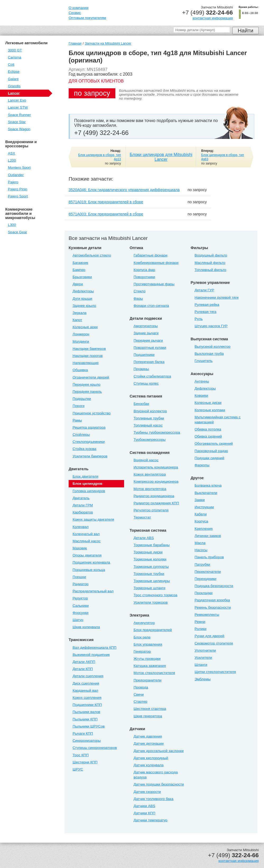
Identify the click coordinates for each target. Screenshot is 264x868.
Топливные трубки (149, 418)
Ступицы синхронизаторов (95, 748)
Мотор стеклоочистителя (154, 673)
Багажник (80, 263)
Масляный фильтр (210, 263)
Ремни (200, 622)
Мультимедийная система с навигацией (218, 420)
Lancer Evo (17, 100)
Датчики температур (150, 820)
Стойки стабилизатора (152, 376)
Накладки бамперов (89, 349)
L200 (12, 160)
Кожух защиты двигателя (93, 519)
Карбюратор (83, 512)
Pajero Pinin (18, 189)
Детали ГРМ (83, 505)
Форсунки (81, 613)
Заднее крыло (84, 306)
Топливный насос (148, 425)
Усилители (203, 658)
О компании (79, 8)
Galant (13, 79)
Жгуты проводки (147, 659)
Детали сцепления (88, 676)
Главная (75, 43)
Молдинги (81, 341)
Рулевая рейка (207, 305)
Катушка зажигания (150, 666)
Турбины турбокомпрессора (157, 432)
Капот (77, 320)
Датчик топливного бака (154, 799)
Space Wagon (19, 129)
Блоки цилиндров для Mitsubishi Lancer (161, 157)
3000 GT (15, 50)
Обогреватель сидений (214, 443)
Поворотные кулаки (150, 348)
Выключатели (206, 493)
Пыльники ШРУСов (89, 726)
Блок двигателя (85, 476)
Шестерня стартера (150, 709)
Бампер (79, 270)
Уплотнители (205, 650)
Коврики (201, 396)
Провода (141, 687)
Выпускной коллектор (213, 346)
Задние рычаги (146, 333)
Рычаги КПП (83, 733)
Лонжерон (81, 334)
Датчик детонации (149, 743)
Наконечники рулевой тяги (217, 297)
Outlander (16, 175)
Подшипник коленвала (91, 562)
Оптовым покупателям (87, 18)
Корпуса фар (144, 270)
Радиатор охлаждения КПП (156, 503)
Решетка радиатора (89, 427)
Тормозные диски (148, 552)
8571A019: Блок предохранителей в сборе (106, 202)
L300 (12, 225)
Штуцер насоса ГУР (211, 326)
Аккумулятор (144, 623)
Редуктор (80, 598)
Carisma (15, 57)
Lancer (14, 93)
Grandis (14, 86)
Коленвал (81, 527)
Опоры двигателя (87, 555)
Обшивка (80, 370)
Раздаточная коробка (212, 600)
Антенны (202, 381)
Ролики (201, 629)
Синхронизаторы (87, 741)
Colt (11, 64)
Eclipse (14, 72)
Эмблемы (203, 679)
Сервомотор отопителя (214, 643)
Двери (78, 284)
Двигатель (81, 498)
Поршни (79, 577)
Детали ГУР (204, 290)
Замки (200, 500)
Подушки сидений (209, 458)
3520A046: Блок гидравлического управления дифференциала (124, 190)
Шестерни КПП (85, 762)
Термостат (142, 517)
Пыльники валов (86, 712)
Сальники (81, 606)
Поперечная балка (149, 362)
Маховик (80, 548)
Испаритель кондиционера (156, 467)
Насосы (201, 550)
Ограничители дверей (91, 377)
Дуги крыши (82, 299)
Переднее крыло (86, 384)
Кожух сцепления (87, 698)
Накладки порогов (88, 356)
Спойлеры (81, 435)
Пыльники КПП (85, 719)
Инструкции (204, 507)
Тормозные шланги (149, 588)
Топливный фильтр (210, 270)
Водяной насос (146, 460)
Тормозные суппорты (151, 567)
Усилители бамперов (90, 456)
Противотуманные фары (154, 284)
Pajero (13, 182)
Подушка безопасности (214, 586)
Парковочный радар (211, 451)
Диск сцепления (86, 683)
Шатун (78, 620)
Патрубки (202, 564)
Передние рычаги (148, 340)
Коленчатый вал (86, 534)
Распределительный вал (93, 591)
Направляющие (86, 363)
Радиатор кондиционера (154, 496)
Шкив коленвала (86, 627)
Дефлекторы (83, 291)
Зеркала (80, 313)
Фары (138, 299)
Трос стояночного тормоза (155, 595)
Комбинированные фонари (156, 263)
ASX (11, 153)
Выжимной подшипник (91, 655)
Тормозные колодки (150, 559)
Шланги (201, 665)
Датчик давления (148, 736)
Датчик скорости (147, 792)
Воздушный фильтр (211, 255)
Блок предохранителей (153, 630)
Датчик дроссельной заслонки (159, 751)
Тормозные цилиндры (152, 581)
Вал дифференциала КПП (95, 648)
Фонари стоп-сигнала (151, 306)
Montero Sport (19, 168)
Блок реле (142, 637)
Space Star (17, 122)
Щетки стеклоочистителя (215, 672)
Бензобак (141, 404)
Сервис (75, 13)
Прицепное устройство (92, 413)
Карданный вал (85, 690)
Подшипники (144, 355)
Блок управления (148, 644)
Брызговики (82, 277)
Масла (200, 543)
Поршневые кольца (89, 570)
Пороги (79, 406)
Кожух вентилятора (150, 474)
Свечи (139, 694)
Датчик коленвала (149, 765)
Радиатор (81, 584)
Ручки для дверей (209, 636)
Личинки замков (208, 536)
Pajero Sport (18, 196)
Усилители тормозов (151, 602)
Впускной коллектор (150, 411)
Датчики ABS (144, 806)
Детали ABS (144, 538)
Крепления (204, 529)
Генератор (142, 651)
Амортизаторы (146, 326)
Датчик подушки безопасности (159, 784)
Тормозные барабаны (152, 545)
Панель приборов (209, 557)
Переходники (206, 579)
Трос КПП (81, 755)
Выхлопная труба (209, 354)
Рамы (77, 420)
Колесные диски (208, 403)
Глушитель (204, 361)
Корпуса (201, 521)
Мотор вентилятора (150, 489)
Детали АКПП (84, 662)
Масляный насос (87, 541)
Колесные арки (85, 327)
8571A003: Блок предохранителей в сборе (106, 214)
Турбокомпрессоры (150, 440)
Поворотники (144, 277)
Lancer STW (18, 107)
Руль (199, 319)
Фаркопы (202, 465)
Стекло (140, 291)
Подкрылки (82, 399)
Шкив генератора (148, 716)
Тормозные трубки (149, 574)
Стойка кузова (84, 449)
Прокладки (204, 593)
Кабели (201, 514)
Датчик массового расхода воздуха (156, 775)
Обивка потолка (208, 429)
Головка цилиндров (89, 491)
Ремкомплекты (207, 615)
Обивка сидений (208, 436)
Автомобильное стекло (92, 255)
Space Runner (19, 115)
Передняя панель (87, 392)
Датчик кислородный (151, 758)
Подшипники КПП (87, 705)
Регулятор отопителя (151, 510)
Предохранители (148, 680)
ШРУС (78, 769)
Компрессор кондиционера (156, 481)
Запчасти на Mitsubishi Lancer (108, 43)
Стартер (140, 702)
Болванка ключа (208, 485)
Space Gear (18, 232)
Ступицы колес (146, 383)
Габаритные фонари (150, 255)
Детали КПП (83, 669)
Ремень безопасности (213, 607)
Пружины (141, 369)
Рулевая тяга (206, 312)
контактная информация (213, 18)
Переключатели (208, 572)
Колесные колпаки (210, 410)
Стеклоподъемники (89, 442)
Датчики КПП (144, 813)
